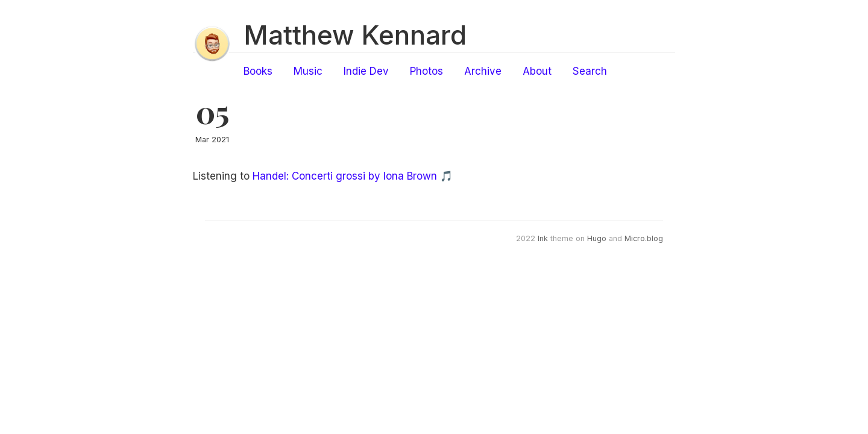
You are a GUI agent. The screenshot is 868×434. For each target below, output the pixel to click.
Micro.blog (644, 238)
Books (258, 71)
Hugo (597, 238)
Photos (426, 71)
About (537, 71)
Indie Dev (366, 71)
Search (590, 71)
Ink (543, 238)
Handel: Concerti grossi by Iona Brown (345, 176)
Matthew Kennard (355, 35)
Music (308, 71)
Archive (483, 71)
